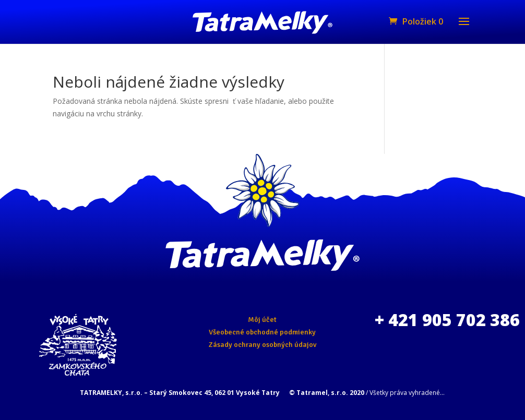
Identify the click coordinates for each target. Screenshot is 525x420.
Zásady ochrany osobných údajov (262, 345)
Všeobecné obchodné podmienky (262, 332)
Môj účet (262, 320)
